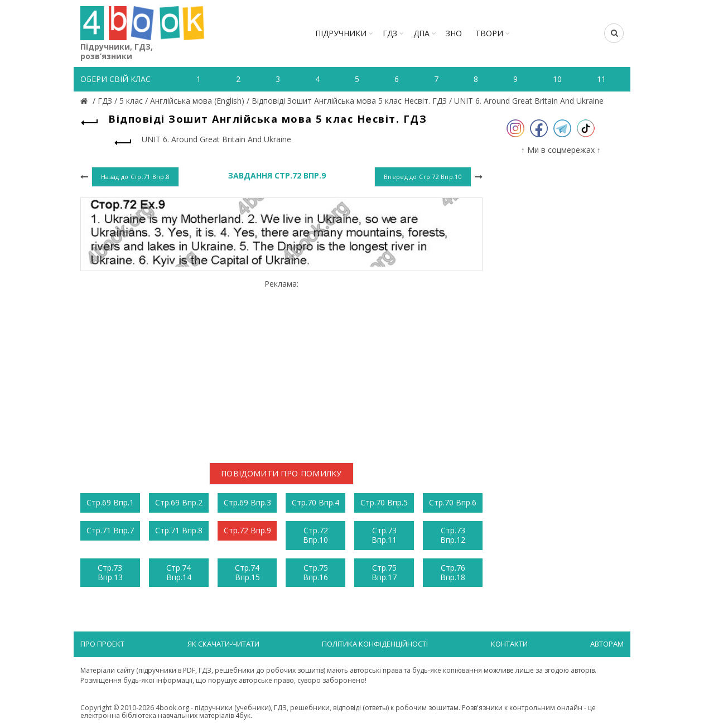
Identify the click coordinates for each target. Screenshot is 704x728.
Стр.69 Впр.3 (247, 502)
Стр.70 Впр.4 (315, 502)
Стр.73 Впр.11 (384, 535)
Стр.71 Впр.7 (110, 530)
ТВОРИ (489, 33)
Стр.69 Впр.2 (179, 502)
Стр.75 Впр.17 (384, 572)
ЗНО (454, 33)
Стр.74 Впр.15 (247, 572)
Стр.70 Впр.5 (384, 502)
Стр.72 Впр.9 (247, 530)
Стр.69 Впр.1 (110, 502)
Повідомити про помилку (281, 473)
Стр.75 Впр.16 (315, 572)
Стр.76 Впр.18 (453, 572)
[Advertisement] (281, 367)
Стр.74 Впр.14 (179, 572)
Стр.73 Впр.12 (453, 535)
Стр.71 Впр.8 (179, 530)
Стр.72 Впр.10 (315, 535)
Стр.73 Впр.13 (110, 572)
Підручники (341, 33)
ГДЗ (390, 33)
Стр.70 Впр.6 (453, 502)
